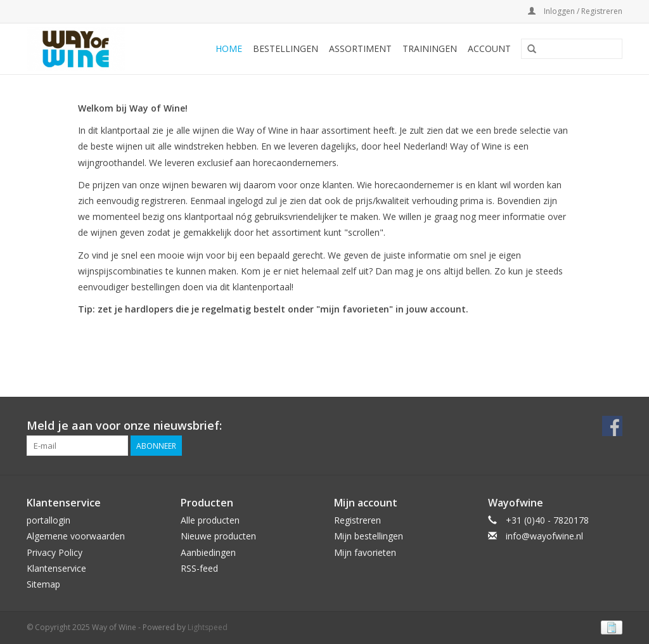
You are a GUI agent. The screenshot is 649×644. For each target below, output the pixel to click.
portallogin (48, 520)
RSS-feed (199, 568)
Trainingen (430, 48)
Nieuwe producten (218, 536)
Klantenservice (56, 568)
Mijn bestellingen (369, 536)
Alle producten (210, 520)
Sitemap (43, 584)
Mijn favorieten (365, 552)
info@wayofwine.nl (544, 536)
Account (489, 48)
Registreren (357, 520)
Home (229, 48)
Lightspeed (208, 627)
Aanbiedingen (208, 552)
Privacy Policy (55, 552)
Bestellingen (286, 48)
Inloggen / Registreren (575, 11)
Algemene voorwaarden (76, 536)
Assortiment (360, 48)
